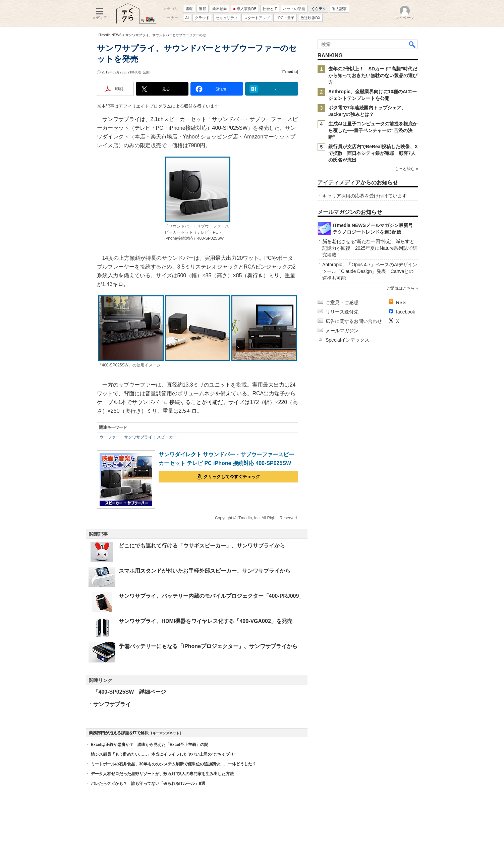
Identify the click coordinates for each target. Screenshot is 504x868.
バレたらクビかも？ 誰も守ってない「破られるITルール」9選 (148, 784)
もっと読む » (406, 169)
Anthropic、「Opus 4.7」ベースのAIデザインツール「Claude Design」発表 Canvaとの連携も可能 (370, 271)
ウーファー (110, 437)
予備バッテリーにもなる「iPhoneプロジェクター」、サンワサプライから (208, 646)
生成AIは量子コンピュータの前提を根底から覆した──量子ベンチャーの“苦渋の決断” (373, 130)
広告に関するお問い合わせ (354, 321)
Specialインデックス (347, 340)
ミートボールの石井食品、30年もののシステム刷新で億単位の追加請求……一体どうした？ (174, 764)
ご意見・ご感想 (342, 302)
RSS (401, 302)
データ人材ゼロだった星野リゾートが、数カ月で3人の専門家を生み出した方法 (162, 774)
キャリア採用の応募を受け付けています (365, 196)
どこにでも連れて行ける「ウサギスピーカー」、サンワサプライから (202, 546)
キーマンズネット (166, 733)
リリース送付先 (342, 312)
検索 (412, 44)
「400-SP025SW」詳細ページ (130, 692)
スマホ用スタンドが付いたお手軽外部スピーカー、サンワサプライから (205, 571)
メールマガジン (342, 331)
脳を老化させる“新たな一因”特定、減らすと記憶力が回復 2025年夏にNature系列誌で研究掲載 (370, 248)
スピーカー (167, 437)
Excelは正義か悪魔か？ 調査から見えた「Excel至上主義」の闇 (150, 745)
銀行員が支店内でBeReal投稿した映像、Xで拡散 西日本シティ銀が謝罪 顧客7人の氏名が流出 (373, 153)
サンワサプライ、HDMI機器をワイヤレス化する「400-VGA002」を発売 (206, 621)
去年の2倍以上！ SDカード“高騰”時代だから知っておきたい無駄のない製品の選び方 (373, 75)
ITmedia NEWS (110, 35)
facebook (406, 312)
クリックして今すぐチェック (232, 477)
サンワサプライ (138, 437)
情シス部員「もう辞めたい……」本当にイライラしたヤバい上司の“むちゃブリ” (163, 754)
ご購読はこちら (400, 288)
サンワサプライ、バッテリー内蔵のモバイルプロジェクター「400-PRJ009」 (212, 596)
